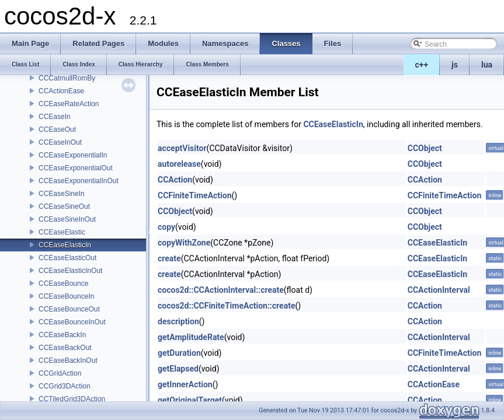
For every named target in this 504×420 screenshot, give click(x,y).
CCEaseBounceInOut (72, 322)
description (178, 321)
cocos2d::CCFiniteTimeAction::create (226, 306)
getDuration (179, 353)
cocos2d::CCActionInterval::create (221, 290)
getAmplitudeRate (191, 337)
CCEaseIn (55, 117)
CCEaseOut (57, 129)
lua (487, 65)
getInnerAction (185, 384)
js (455, 65)
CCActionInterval (439, 290)
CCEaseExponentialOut (76, 168)
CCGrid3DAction (65, 386)
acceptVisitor (182, 148)
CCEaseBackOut (65, 348)
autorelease (179, 164)
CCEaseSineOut (64, 206)
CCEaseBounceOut (69, 309)
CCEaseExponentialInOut (79, 181)
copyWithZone (184, 243)
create (169, 258)
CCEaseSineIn (62, 194)
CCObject (425, 148)
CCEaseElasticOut (67, 258)
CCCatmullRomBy (67, 78)
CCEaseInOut (60, 142)
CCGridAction (60, 373)
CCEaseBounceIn (66, 296)
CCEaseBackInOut (68, 360)
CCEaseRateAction (69, 104)
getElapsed (178, 369)
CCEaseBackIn (62, 335)
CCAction (175, 180)
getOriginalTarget (190, 400)
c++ (422, 65)
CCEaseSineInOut (67, 219)
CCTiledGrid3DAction (72, 399)
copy (166, 227)
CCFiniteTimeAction (195, 195)
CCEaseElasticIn (65, 245)
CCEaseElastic (62, 232)
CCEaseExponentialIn (73, 155)
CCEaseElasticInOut (70, 271)
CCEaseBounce (63, 283)
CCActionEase (61, 91)
